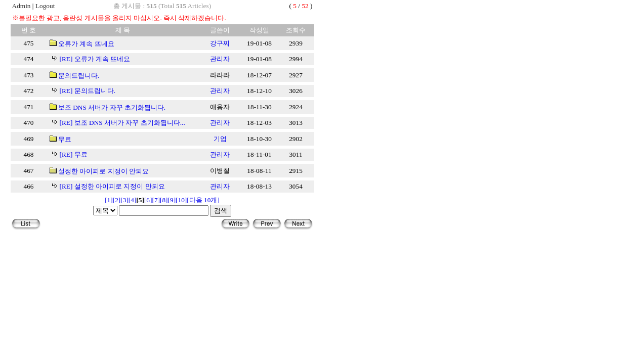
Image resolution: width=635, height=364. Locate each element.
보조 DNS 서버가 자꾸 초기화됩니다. (112, 107)
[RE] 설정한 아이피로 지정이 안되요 (112, 186)
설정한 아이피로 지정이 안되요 (103, 171)
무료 (65, 139)
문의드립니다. (79, 76)
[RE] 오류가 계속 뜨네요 (95, 59)
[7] (156, 200)
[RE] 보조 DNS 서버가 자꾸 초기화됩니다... (122, 123)
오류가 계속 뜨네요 (86, 44)
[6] (148, 200)
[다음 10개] (203, 200)
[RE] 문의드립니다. (88, 91)
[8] (164, 200)
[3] (124, 200)
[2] (117, 200)
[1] (109, 200)
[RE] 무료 (74, 154)
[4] (133, 200)
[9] (172, 200)
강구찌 (220, 43)
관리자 (220, 59)
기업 (220, 139)
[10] (181, 200)
